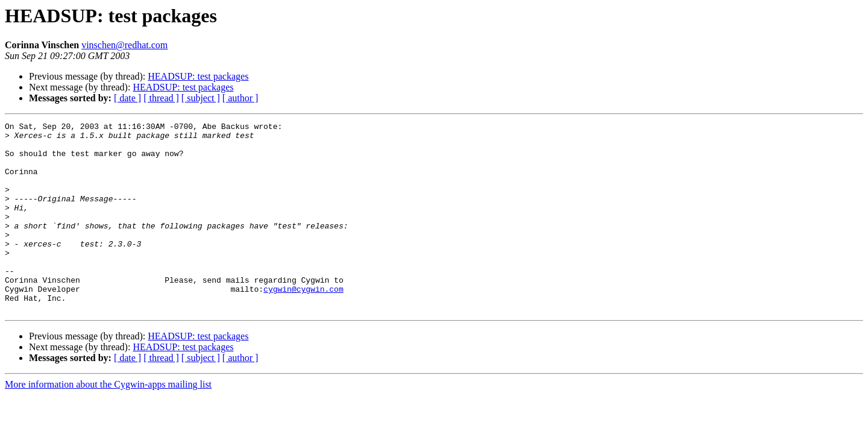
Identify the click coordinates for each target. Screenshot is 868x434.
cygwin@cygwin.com (303, 323)
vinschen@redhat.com (124, 45)
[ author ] (241, 98)
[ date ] (127, 98)
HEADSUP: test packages (198, 76)
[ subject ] (201, 98)
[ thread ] (161, 98)
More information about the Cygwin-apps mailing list (108, 422)
